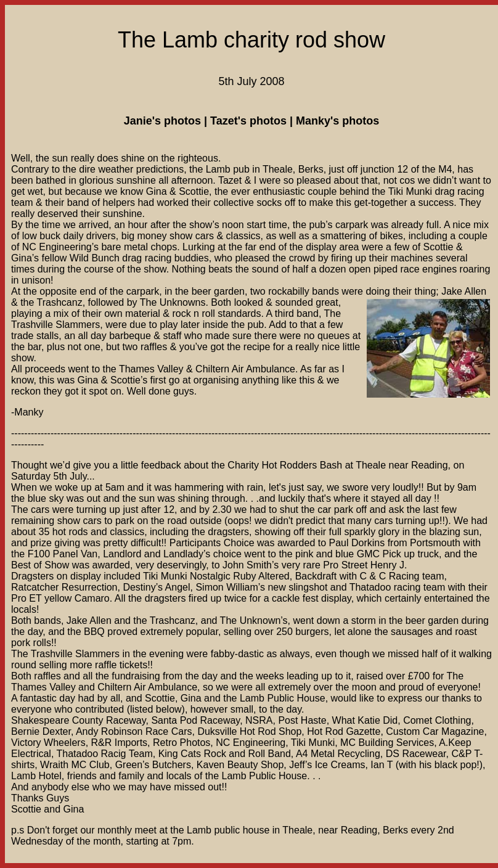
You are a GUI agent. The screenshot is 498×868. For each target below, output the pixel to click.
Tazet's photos (248, 121)
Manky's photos (337, 121)
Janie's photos (162, 121)
